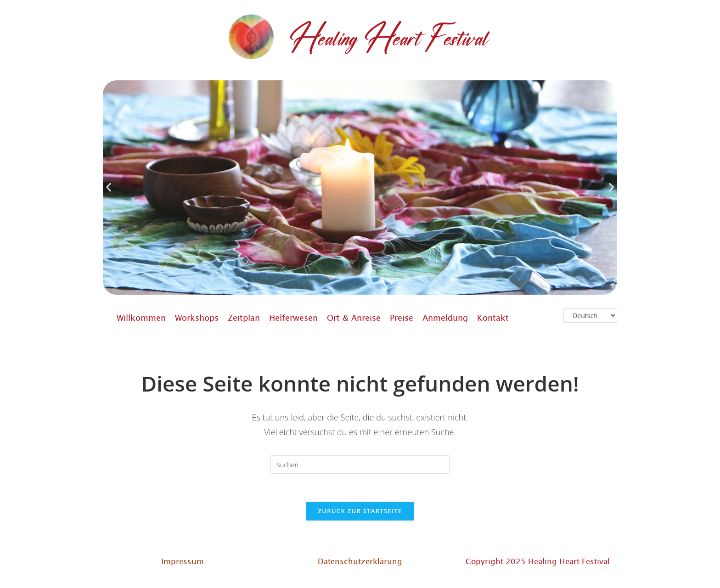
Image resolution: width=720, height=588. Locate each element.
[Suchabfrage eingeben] (360, 465)
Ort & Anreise (354, 318)
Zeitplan (244, 318)
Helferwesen (293, 318)
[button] (109, 188)
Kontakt (493, 318)
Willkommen (141, 318)
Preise (402, 318)
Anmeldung (445, 318)
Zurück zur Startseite (360, 511)
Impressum (183, 561)
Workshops (197, 318)
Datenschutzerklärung (360, 561)
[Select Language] (590, 316)
